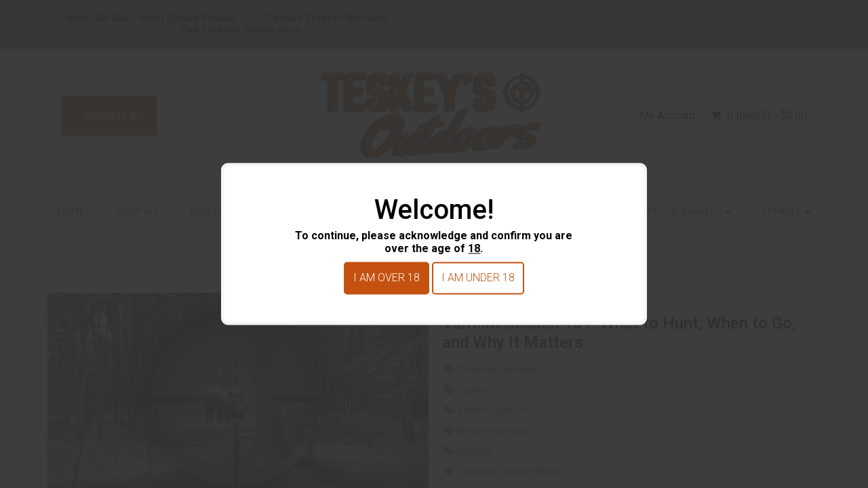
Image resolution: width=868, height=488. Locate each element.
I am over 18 (387, 278)
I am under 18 (478, 278)
